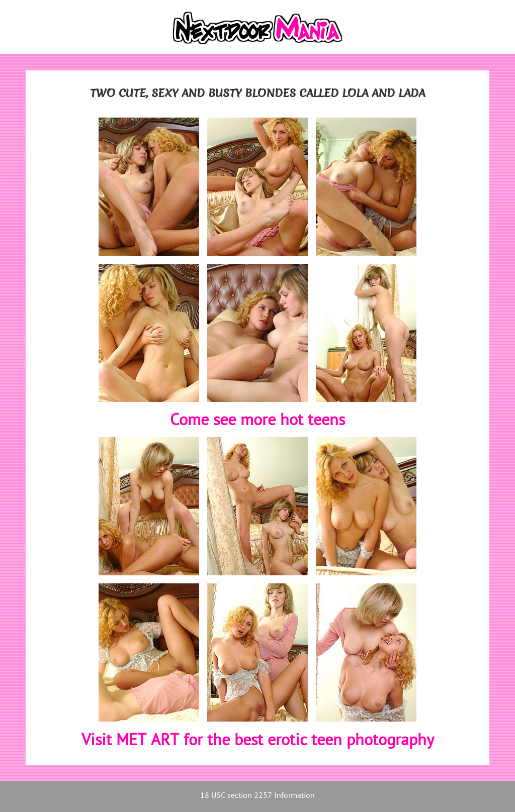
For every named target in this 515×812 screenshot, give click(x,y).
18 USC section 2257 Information (257, 796)
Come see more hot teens (257, 421)
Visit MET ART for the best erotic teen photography (258, 741)
